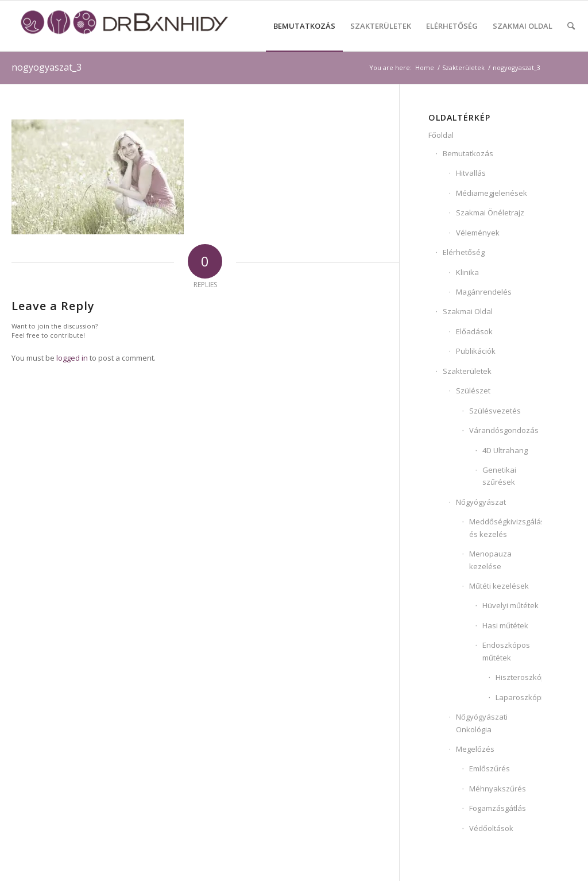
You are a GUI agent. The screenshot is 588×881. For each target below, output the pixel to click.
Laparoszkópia (519, 697)
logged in (72, 358)
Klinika (467, 272)
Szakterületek (467, 371)
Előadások (474, 331)
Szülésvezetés (495, 411)
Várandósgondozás (504, 430)
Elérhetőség (464, 252)
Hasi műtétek (505, 625)
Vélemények (478, 233)
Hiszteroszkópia (519, 677)
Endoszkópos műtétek (506, 651)
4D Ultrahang (505, 450)
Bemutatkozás (468, 153)
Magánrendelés (484, 292)
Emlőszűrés (490, 768)
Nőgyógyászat (481, 502)
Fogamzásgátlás (498, 808)
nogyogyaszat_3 (47, 67)
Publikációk (476, 351)
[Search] (571, 26)
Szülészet (473, 391)
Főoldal (441, 135)
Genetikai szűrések (499, 476)
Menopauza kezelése (490, 560)
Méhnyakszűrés (498, 789)
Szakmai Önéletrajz (490, 212)
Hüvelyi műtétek (510, 605)
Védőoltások (491, 828)
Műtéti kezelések (499, 586)
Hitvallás (471, 173)
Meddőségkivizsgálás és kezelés (506, 528)
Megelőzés (475, 749)
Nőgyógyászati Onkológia (482, 723)
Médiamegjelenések (492, 193)
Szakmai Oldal (468, 311)
